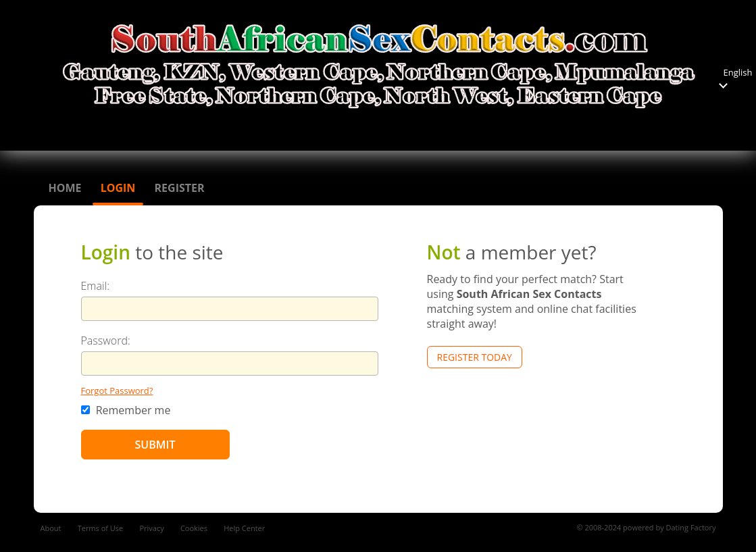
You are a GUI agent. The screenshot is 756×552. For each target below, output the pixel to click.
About (51, 528)
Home (65, 188)
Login (118, 188)
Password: (106, 341)
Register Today (475, 357)
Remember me (126, 410)
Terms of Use (101, 528)
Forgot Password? (117, 391)
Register (180, 188)
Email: (96, 286)
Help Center (244, 528)
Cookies (194, 528)
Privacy (151, 528)
